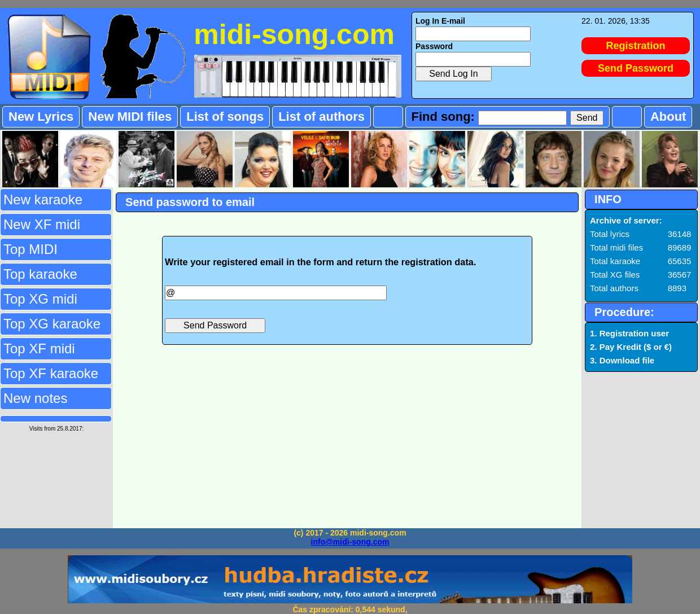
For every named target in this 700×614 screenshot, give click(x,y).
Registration (636, 46)
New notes (35, 398)
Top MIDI (30, 249)
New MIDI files (130, 117)
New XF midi (42, 224)
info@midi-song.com (350, 542)
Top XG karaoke (52, 324)
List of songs (225, 117)
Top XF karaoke (51, 373)
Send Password (636, 68)
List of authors (321, 117)
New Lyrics (41, 117)
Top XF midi (39, 348)
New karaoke (43, 199)
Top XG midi (40, 299)
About (668, 117)
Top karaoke (40, 274)
